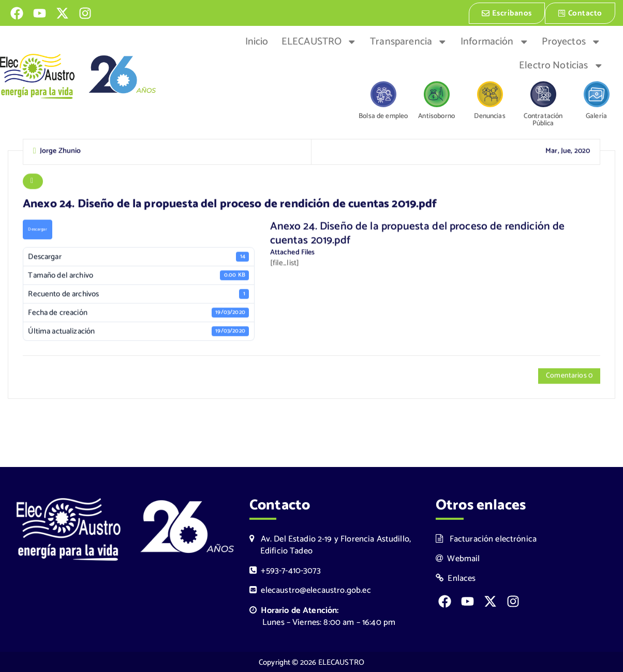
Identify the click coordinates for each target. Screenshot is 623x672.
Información (495, 41)
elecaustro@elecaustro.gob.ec (310, 590)
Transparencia (409, 41)
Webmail (458, 558)
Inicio (257, 41)
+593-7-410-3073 (285, 570)
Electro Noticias (561, 65)
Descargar (37, 230)
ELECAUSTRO (319, 41)
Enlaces (456, 578)
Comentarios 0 (569, 376)
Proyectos (571, 41)
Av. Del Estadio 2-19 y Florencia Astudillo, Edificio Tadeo (330, 545)
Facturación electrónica (486, 539)
